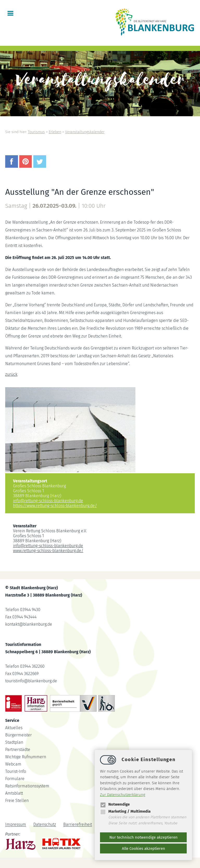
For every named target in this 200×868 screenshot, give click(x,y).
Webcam (13, 764)
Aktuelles (14, 728)
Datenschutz (45, 825)
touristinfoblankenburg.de (31, 681)
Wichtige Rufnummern (26, 757)
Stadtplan (14, 742)
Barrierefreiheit (78, 825)
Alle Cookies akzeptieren (143, 848)
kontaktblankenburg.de (29, 624)
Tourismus (36, 132)
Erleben (55, 132)
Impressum (16, 825)
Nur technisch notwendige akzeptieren (143, 837)
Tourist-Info (16, 771)
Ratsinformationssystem (27, 786)
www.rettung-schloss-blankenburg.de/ (48, 551)
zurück (11, 374)
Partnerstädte (18, 750)
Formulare (15, 779)
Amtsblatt (14, 793)
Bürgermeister (18, 735)
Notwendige (115, 804)
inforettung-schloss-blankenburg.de (48, 501)
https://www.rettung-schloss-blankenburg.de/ (55, 506)
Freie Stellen (17, 801)
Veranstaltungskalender (85, 132)
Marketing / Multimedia (125, 811)
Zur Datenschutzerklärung (123, 795)
